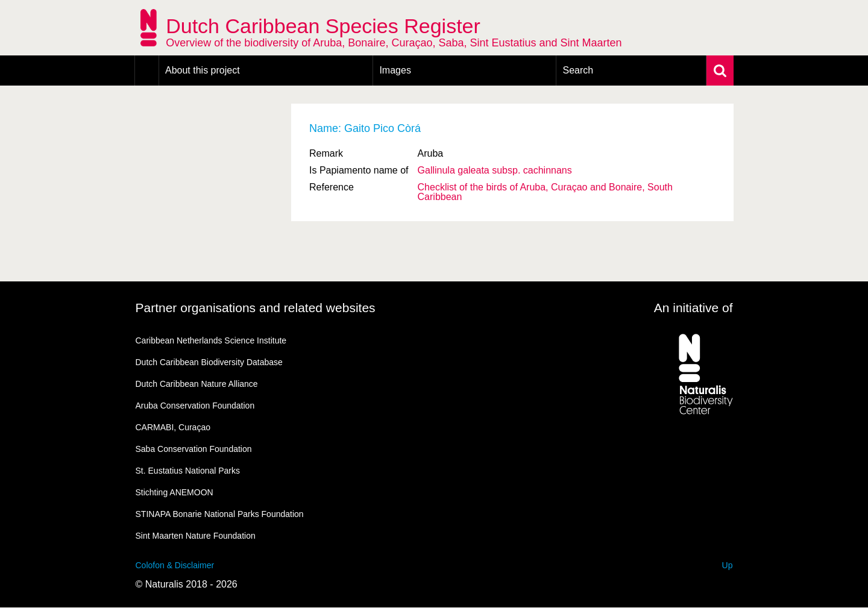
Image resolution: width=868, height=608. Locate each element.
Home (147, 71)
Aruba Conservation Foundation (195, 406)
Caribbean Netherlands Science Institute (211, 340)
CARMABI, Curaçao (173, 427)
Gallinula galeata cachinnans (495, 170)
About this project (203, 70)
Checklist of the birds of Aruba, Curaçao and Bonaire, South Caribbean (545, 192)
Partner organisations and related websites (256, 308)
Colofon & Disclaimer (175, 565)
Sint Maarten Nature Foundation (196, 536)
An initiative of (693, 308)
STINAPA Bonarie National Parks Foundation (220, 514)
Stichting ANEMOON (175, 492)
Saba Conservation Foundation (194, 449)
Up (728, 565)
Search (578, 70)
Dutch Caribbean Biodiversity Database (209, 362)
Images (395, 70)
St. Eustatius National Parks (188, 471)
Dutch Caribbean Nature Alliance (197, 384)
